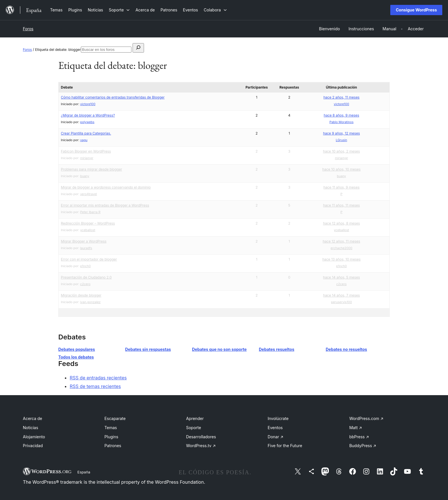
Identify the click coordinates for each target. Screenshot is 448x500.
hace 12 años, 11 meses (342, 241)
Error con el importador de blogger (89, 259)
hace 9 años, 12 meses (342, 133)
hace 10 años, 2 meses (342, 151)
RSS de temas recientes (95, 386)
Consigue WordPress (416, 10)
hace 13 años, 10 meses (341, 259)
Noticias (31, 428)
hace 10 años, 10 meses (341, 169)
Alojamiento (34, 437)
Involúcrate (278, 418)
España (84, 472)
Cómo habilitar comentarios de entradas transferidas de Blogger (113, 97)
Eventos (275, 428)
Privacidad (33, 446)
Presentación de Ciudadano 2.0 (86, 277)
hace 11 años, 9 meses (341, 187)
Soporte (193, 428)
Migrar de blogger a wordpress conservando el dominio (106, 187)
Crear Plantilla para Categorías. (86, 133)
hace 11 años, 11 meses (342, 205)
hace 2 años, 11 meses (341, 97)
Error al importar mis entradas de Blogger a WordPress (105, 205)
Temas (111, 428)
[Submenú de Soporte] (119, 10)
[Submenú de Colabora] (215, 10)
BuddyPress (363, 446)
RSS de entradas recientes (98, 378)
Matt (355, 428)
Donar (276, 437)
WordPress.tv (201, 446)
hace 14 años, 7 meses (342, 295)
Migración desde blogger (81, 295)
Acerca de (33, 418)
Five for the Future (285, 446)
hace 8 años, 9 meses (341, 115)
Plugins (111, 437)
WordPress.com (366, 418)
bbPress (359, 437)
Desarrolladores (201, 437)
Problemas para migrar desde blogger (91, 169)
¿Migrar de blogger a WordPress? (88, 115)
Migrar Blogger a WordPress (84, 241)
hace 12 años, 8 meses (342, 223)
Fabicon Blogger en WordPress (86, 151)
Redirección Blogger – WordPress (88, 223)
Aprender (195, 418)
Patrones (113, 446)
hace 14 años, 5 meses (342, 277)
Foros (28, 29)
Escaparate (115, 418)
